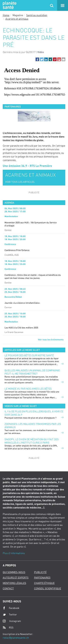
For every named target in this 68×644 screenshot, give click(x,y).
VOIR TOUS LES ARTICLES (20, 182)
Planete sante (9, 5)
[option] (34, 116)
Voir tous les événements (51, 339)
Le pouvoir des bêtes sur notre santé (29, 355)
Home (6, 15)
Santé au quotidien (37, 15)
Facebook (11, 608)
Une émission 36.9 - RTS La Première (27, 166)
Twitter (10, 615)
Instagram (12, 621)
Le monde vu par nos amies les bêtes (28, 389)
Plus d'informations (14, 553)
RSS (8, 628)
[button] (37, 59)
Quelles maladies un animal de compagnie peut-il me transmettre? (32, 372)
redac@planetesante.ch (16, 638)
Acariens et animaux (17, 19)
